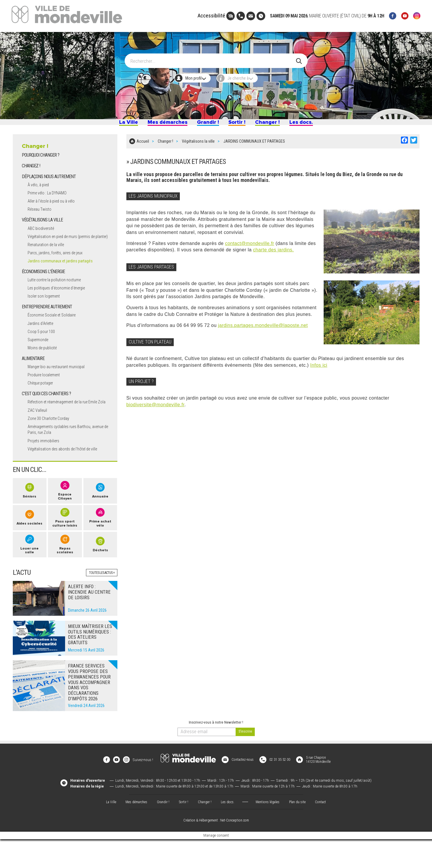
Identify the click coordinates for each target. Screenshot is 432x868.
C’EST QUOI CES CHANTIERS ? (47, 409)
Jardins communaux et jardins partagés (63, 276)
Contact (325, 830)
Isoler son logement (46, 311)
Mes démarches (158, 124)
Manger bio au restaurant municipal (61, 382)
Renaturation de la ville (49, 260)
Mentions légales (269, 830)
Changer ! (277, 124)
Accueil (143, 146)
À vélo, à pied (40, 193)
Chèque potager (43, 399)
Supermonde (40, 355)
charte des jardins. (273, 253)
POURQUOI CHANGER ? (41, 164)
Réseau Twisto (42, 218)
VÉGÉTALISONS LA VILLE (43, 229)
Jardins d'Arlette (43, 338)
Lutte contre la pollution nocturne (59, 295)
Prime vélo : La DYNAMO (50, 202)
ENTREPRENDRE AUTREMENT (48, 322)
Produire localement (46, 390)
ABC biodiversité (43, 237)
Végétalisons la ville (198, 146)
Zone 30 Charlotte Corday (52, 440)
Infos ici (319, 368)
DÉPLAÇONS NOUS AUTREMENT (50, 185)
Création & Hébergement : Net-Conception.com (216, 849)
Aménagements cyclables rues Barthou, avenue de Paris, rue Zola (65, 451)
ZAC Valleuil (39, 432)
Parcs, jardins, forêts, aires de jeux (60, 268)
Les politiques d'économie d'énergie (61, 303)
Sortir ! (241, 124)
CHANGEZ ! (31, 175)
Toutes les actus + (100, 606)
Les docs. (317, 124)
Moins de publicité (45, 363)
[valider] (245, 765)
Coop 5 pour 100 (43, 347)
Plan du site (300, 830)
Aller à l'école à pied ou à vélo (55, 210)
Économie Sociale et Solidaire (55, 330)
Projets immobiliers (45, 462)
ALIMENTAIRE (34, 374)
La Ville (112, 124)
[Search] (213, 58)
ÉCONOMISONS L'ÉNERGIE (44, 287)
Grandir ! (207, 124)
